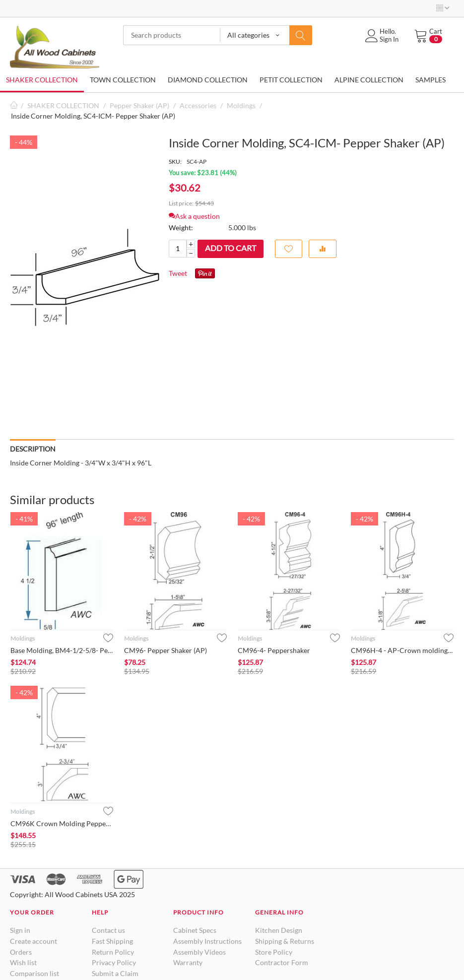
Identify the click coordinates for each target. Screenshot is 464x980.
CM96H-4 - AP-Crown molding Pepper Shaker (402, 650)
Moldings (241, 105)
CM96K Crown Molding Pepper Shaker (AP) (62, 823)
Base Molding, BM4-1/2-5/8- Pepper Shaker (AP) (62, 650)
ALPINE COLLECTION (369, 80)
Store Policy (274, 952)
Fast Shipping (112, 941)
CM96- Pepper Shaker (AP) (166, 650)
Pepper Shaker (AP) (139, 105)
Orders (21, 952)
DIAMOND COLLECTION (208, 80)
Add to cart (231, 248)
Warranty (188, 962)
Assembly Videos (199, 952)
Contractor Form (282, 962)
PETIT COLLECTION (291, 80)
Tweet (178, 273)
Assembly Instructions (207, 941)
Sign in (20, 930)
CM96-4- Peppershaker (274, 650)
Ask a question (194, 216)
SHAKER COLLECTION (42, 80)
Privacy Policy (114, 962)
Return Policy (113, 952)
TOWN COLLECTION (123, 80)
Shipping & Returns (285, 941)
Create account (33, 941)
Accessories (198, 105)
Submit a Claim (115, 973)
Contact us (108, 930)
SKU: (175, 162)
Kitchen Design (279, 930)
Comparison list (34, 973)
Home (14, 105)
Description (33, 449)
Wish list (23, 962)
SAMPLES (431, 80)
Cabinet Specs (195, 930)
